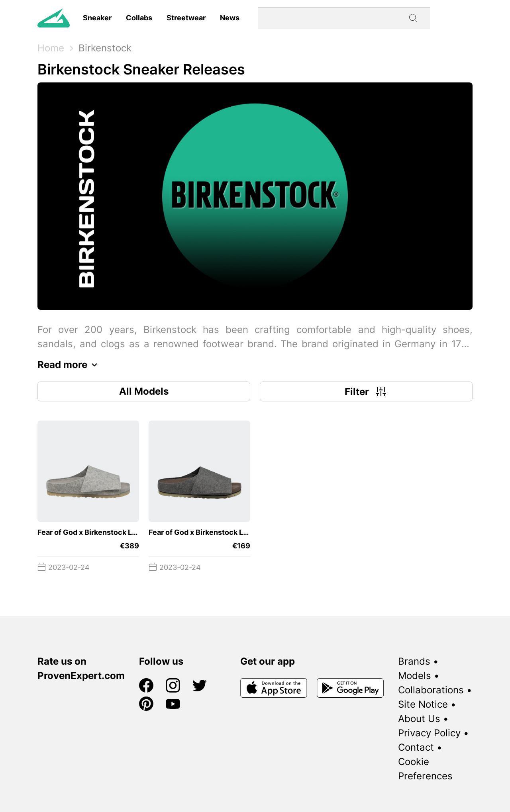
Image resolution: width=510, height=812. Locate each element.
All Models (144, 391)
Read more (70, 365)
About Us (419, 719)
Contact (416, 747)
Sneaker (97, 18)
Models (415, 676)
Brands (414, 661)
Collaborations (431, 690)
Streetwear (186, 18)
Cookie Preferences (425, 769)
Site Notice (423, 704)
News (230, 18)
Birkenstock (105, 48)
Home (51, 48)
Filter (366, 391)
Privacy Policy (429, 733)
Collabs (139, 18)
